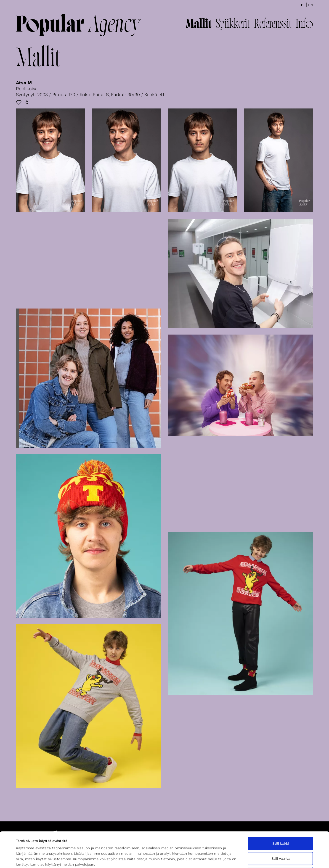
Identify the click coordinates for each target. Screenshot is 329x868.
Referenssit (273, 25)
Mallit (198, 25)
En (311, 5)
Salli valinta (280, 823)
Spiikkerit (233, 25)
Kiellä (280, 838)
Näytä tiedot (200, 859)
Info (304, 25)
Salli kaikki (280, 808)
